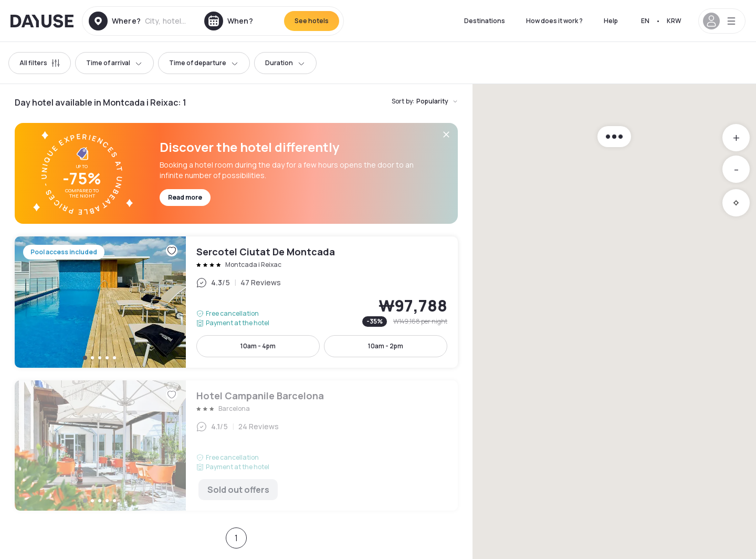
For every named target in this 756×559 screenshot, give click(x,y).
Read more (185, 197)
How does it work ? (554, 21)
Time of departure (204, 63)
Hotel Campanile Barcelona (236, 446)
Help (611, 21)
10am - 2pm (386, 346)
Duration (285, 63)
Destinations (485, 21)
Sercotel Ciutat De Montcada (236, 302)
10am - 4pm (258, 346)
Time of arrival (114, 63)
